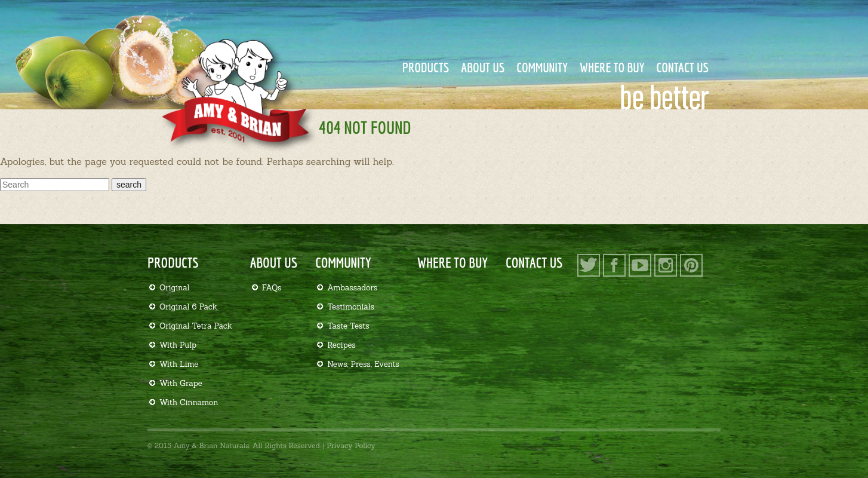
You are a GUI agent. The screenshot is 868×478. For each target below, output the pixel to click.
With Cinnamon (189, 402)
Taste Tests (348, 326)
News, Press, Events (363, 364)
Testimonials (351, 307)
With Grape (181, 383)
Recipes (341, 345)
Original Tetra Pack (196, 326)
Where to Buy (612, 67)
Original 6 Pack (188, 307)
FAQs (272, 288)
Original (174, 288)
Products (426, 67)
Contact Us (683, 67)
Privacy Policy (351, 445)
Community (542, 67)
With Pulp (178, 345)
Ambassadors (352, 288)
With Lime (179, 364)
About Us (483, 67)
